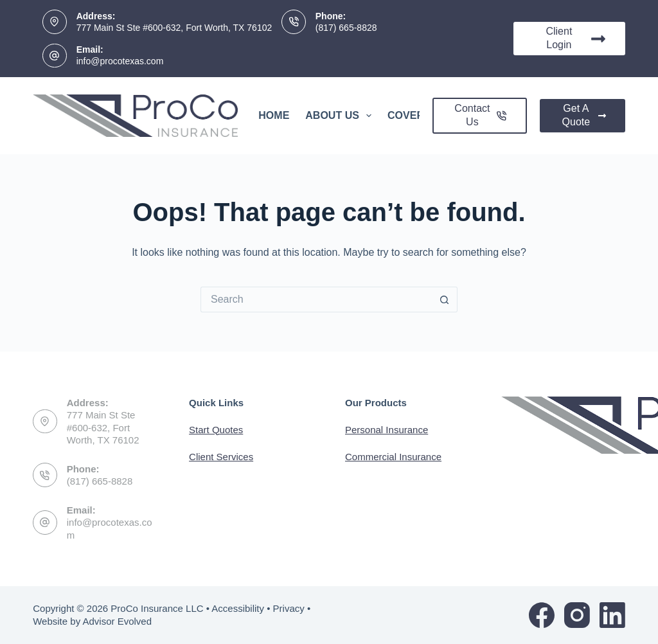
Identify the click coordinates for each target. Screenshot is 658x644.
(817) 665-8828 (346, 28)
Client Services (221, 457)
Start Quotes (216, 430)
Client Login (575, 38)
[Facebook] (542, 615)
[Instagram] (577, 615)
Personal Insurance (387, 430)
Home (274, 115)
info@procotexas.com (120, 61)
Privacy (289, 608)
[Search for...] (316, 300)
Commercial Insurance (393, 457)
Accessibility (238, 608)
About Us (341, 116)
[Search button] (445, 300)
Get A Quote (584, 115)
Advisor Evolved (117, 621)
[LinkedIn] (612, 615)
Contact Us (480, 115)
